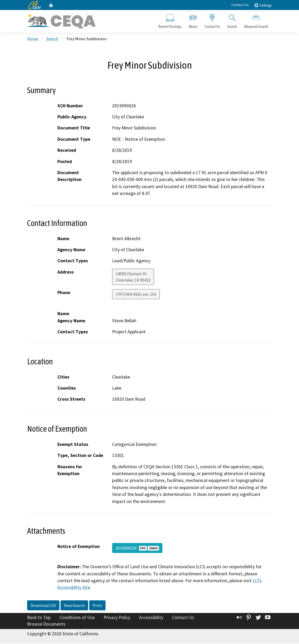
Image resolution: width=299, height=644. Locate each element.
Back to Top (39, 618)
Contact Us (240, 5)
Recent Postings (170, 20)
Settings (263, 5)
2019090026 (137, 549)
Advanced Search (256, 20)
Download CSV (43, 606)
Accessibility (151, 618)
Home (33, 39)
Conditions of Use (77, 618)
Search (232, 20)
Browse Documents (46, 625)
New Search (74, 606)
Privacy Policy (117, 618)
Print (97, 606)
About (193, 20)
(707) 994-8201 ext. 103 (136, 295)
